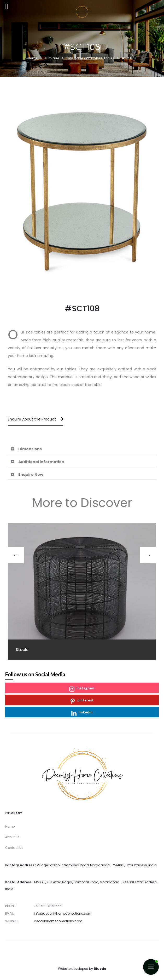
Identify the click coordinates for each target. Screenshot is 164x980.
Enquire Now (31, 475)
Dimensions (30, 449)
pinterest (82, 701)
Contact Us (14, 848)
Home (10, 826)
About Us (12, 837)
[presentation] (16, 555)
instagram (82, 689)
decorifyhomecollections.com (58, 921)
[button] (82, 449)
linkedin (82, 713)
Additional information (41, 462)
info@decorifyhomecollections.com (63, 913)
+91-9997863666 (48, 906)
